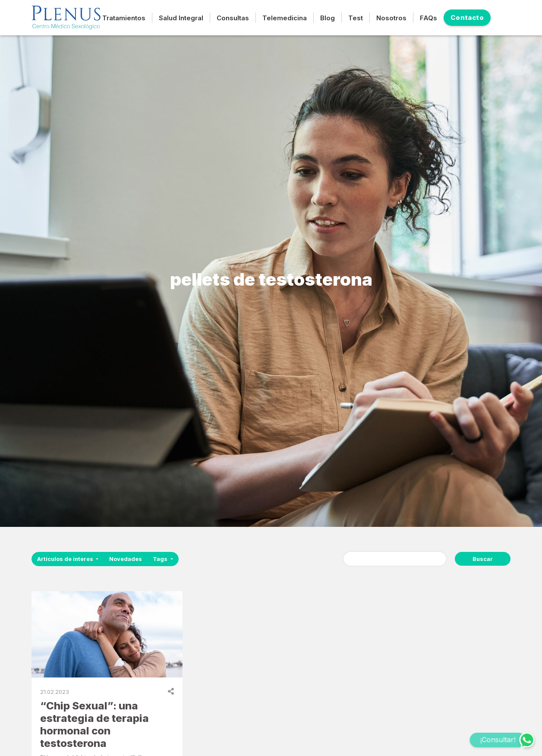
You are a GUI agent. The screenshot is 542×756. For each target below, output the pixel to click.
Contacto (467, 17)
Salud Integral (181, 18)
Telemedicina (285, 18)
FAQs (429, 18)
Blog (328, 18)
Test (356, 18)
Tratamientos (124, 18)
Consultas (233, 18)
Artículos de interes (66, 559)
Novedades (126, 559)
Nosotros (391, 18)
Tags (161, 559)
